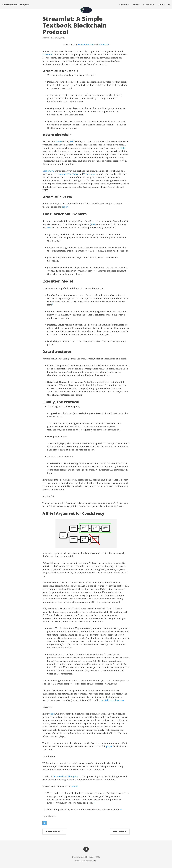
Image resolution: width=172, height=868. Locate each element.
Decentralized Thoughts (15, 5)
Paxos (59, 141)
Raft (123, 148)
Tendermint (89, 174)
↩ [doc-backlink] (94, 803)
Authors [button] (124, 5)
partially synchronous (112, 700)
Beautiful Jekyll (91, 861)
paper (65, 207)
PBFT (72, 141)
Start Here (149, 5)
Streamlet (48, 55)
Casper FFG (48, 171)
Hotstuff (62, 174)
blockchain (52, 816)
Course (161, 5)
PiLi (69, 174)
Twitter (74, 786)
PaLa (75, 174)
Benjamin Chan (86, 45)
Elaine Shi (104, 45)
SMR (93, 224)
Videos (136, 5)
